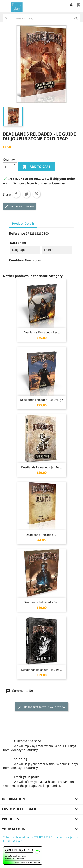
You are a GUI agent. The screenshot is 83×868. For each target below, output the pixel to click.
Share (16, 194)
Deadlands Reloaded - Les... (42, 332)
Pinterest (36, 194)
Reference (17, 233)
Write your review (19, 206)
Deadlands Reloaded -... (42, 535)
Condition (17, 260)
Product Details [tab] (23, 223)
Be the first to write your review (41, 707)
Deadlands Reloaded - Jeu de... (41, 467)
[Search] (41, 18)
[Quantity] (8, 167)
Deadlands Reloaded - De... (42, 602)
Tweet (26, 194)
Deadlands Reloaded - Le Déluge (41, 400)
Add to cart (36, 167)
